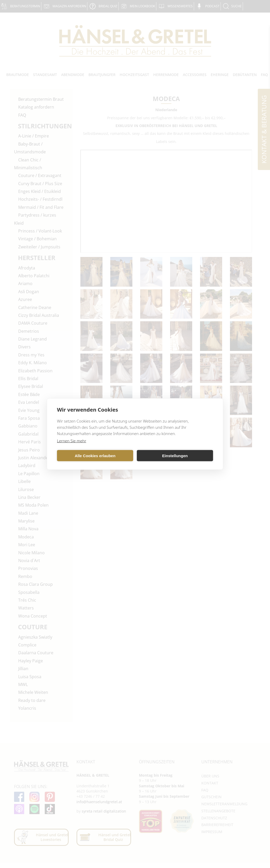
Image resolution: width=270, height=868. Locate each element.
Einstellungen (175, 455)
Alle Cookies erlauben (95, 455)
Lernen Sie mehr (72, 441)
